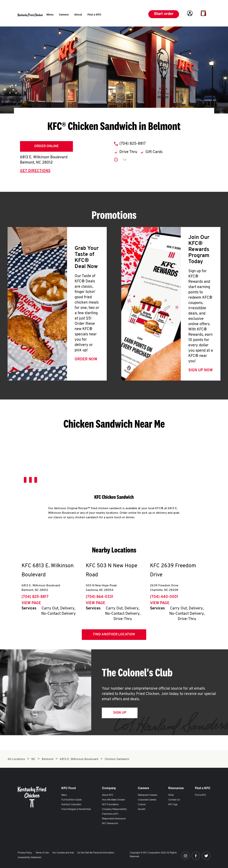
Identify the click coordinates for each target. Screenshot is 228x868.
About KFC (108, 795)
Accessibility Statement (30, 858)
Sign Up (120, 713)
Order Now (86, 359)
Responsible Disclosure (114, 819)
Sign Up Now (201, 370)
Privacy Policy (25, 853)
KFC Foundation (110, 805)
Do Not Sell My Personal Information (96, 853)
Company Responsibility (114, 809)
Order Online (46, 146)
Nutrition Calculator (71, 805)
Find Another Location (114, 634)
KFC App (173, 805)
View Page (31, 603)
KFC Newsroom (110, 824)
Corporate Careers (147, 800)
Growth (142, 809)
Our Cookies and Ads (63, 853)
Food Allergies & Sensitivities (76, 809)
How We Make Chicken (114, 800)
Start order (164, 14)
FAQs (171, 795)
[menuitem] (50, 15)
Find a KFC (201, 795)
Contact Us (174, 800)
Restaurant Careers (148, 795)
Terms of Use (42, 853)
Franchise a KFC (110, 814)
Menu (64, 795)
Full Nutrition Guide (71, 800)
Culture (142, 805)
